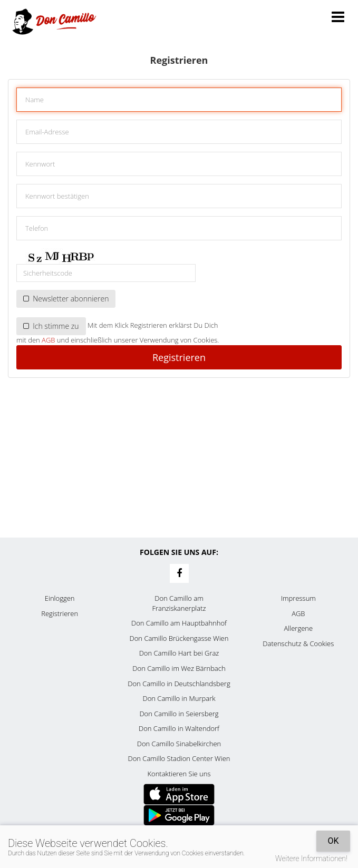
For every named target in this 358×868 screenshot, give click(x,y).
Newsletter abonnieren (66, 299)
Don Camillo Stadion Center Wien (179, 758)
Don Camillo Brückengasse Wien (179, 638)
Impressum (298, 598)
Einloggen (60, 598)
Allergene (299, 628)
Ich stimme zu (51, 326)
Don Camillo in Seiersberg (179, 714)
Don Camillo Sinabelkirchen (179, 744)
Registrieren (179, 357)
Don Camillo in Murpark (179, 698)
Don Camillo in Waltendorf (179, 728)
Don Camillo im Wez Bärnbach (179, 668)
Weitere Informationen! (311, 859)
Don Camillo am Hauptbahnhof (179, 623)
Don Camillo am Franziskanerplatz (179, 603)
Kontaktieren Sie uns (179, 774)
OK (333, 841)
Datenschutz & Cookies (298, 643)
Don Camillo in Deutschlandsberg (179, 684)
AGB (48, 340)
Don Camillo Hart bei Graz (179, 653)
